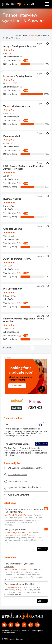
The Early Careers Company (18, 444)
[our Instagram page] (17, 625)
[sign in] (37, 625)
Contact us (25, 631)
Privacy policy (37, 631)
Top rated (33, 36)
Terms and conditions (10, 633)
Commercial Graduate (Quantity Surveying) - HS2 (27, 488)
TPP (7, 424)
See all (42, 549)
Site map (5, 631)
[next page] (32, 348)
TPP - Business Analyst (17, 475)
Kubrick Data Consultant (18, 495)
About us (15, 631)
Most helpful (44, 36)
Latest (24, 36)
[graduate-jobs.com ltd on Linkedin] (24, 625)
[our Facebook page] (11, 625)
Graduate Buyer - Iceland (18, 481)
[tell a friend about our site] (31, 625)
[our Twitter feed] (4, 625)
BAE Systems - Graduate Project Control (25, 468)
